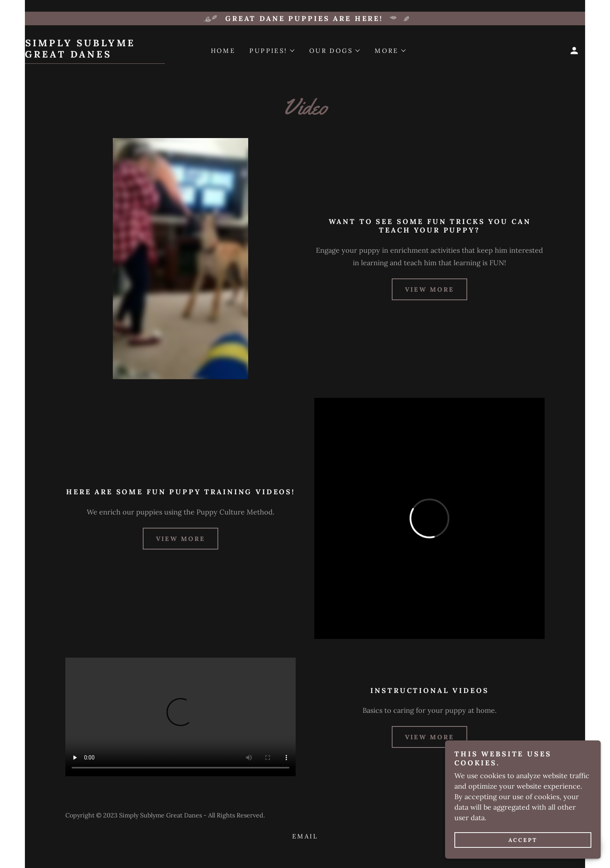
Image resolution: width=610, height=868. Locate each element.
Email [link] (305, 836)
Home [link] (223, 51)
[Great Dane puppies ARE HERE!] (305, 18)
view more (430, 289)
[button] (574, 51)
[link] (95, 55)
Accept (523, 840)
